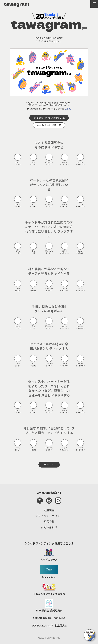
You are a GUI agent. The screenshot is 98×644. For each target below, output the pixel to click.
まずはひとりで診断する (49, 118)
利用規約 (49, 510)
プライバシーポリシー (49, 516)
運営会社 (49, 522)
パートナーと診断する (49, 125)
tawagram (17, 4)
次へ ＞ (49, 465)
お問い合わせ (49, 527)
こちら (68, 109)
